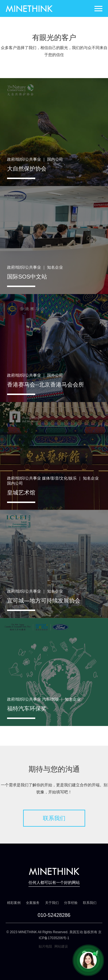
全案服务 (33, 903)
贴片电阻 (45, 946)
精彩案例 (14, 903)
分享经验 (71, 903)
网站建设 (61, 946)
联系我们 (54, 818)
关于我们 (52, 903)
